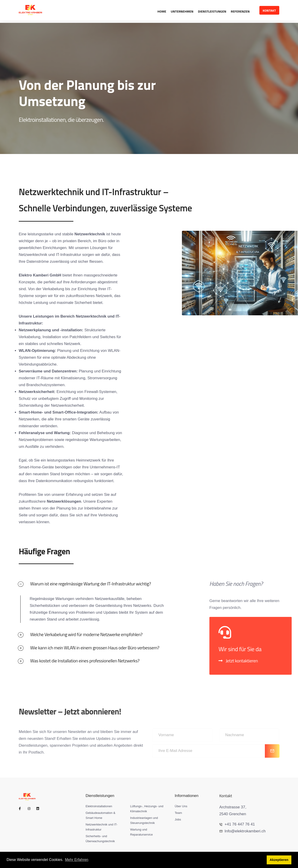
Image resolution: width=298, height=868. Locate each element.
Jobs (178, 819)
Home (162, 11)
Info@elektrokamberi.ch (243, 831)
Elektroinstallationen (99, 806)
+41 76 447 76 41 (237, 824)
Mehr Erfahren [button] (77, 860)
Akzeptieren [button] (279, 860)
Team (178, 813)
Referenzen (240, 11)
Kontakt (269, 10)
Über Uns (181, 806)
